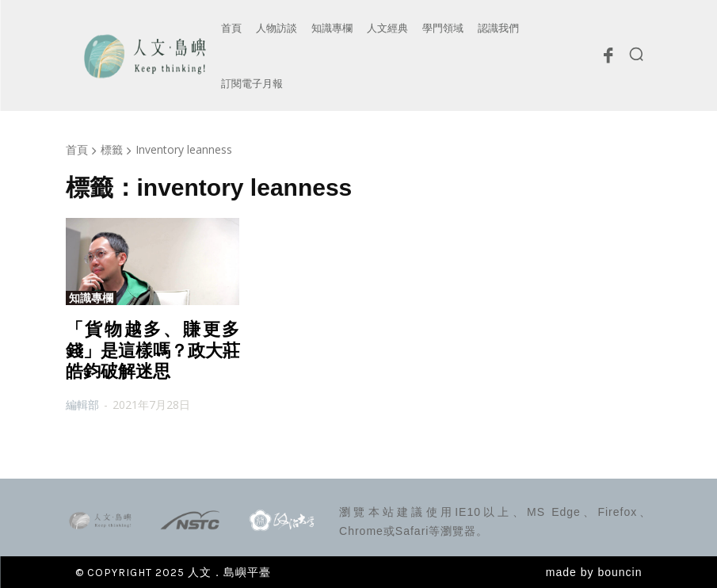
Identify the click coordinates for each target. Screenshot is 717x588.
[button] (636, 54)
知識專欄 (91, 298)
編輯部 (82, 405)
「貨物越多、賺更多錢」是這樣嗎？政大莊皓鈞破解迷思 (153, 350)
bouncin (620, 572)
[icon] (608, 59)
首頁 (77, 149)
